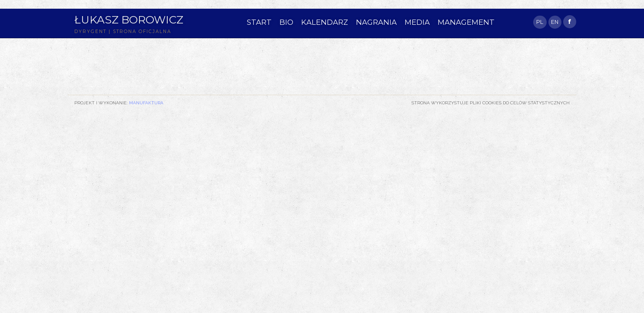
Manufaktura (146, 103)
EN (555, 22)
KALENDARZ (325, 22)
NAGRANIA (376, 22)
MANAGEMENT (466, 22)
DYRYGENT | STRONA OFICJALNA (123, 32)
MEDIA (417, 22)
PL (540, 22)
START (259, 22)
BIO (286, 22)
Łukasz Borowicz (129, 20)
